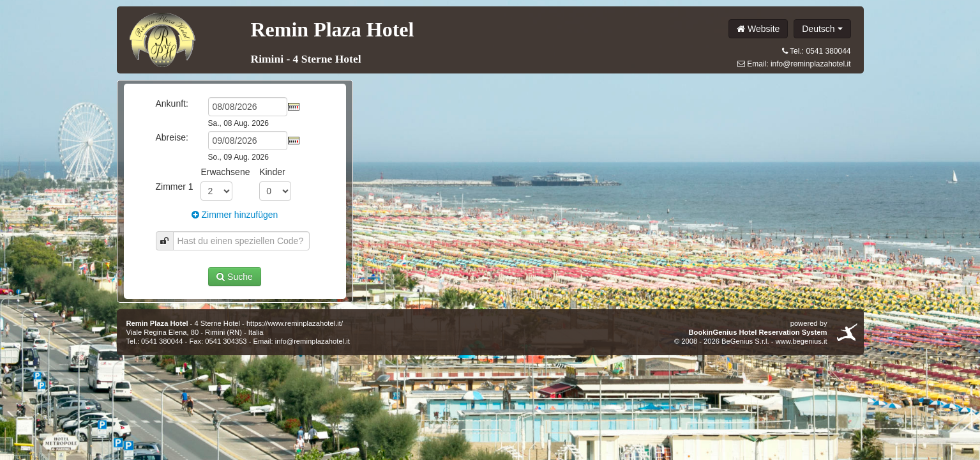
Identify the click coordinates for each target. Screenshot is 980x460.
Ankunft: (172, 103)
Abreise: (172, 137)
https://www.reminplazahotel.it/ (295, 323)
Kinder (272, 172)
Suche (235, 277)
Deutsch (822, 29)
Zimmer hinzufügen (235, 215)
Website (758, 29)
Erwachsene (225, 172)
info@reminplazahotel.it (811, 64)
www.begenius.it (802, 341)
